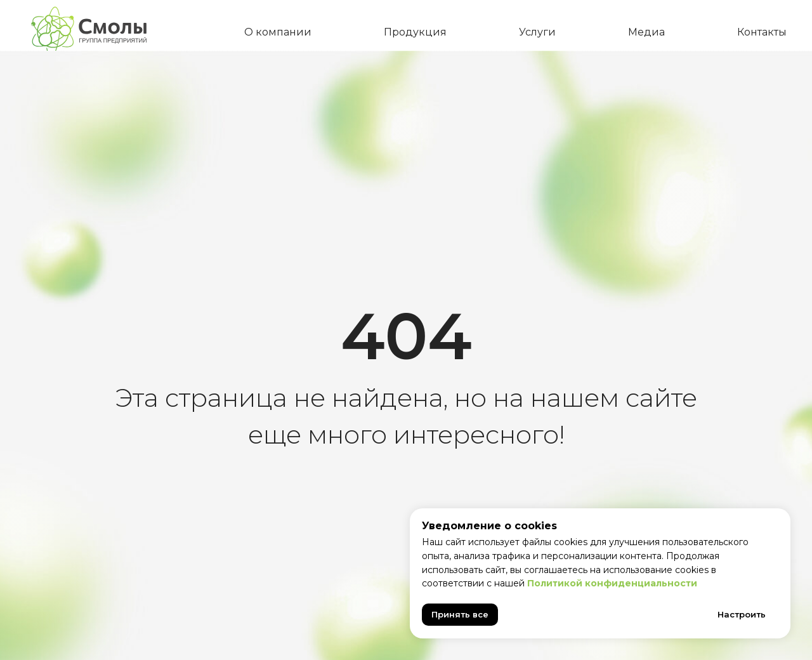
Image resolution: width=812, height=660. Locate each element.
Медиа (646, 32)
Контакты (762, 32)
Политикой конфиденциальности (612, 583)
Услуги (537, 32)
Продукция (415, 32)
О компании (278, 32)
